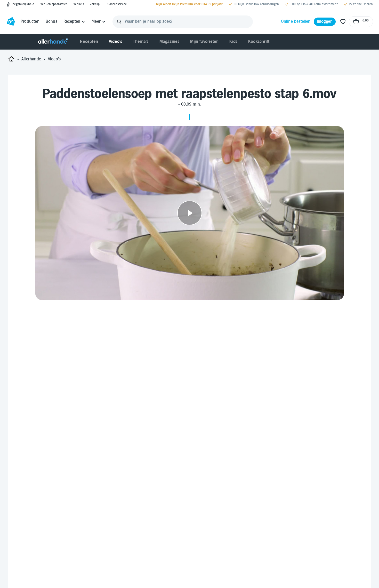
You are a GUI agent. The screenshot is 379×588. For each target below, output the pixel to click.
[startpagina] (11, 61)
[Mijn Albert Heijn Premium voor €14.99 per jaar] (189, 4)
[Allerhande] (53, 42)
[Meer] (99, 22)
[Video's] (54, 59)
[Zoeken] (119, 22)
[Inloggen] (325, 22)
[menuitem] (89, 42)
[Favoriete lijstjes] (343, 22)
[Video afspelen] (190, 213)
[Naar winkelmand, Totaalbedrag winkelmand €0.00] (361, 22)
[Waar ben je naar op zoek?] (183, 22)
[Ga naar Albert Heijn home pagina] (11, 22)
